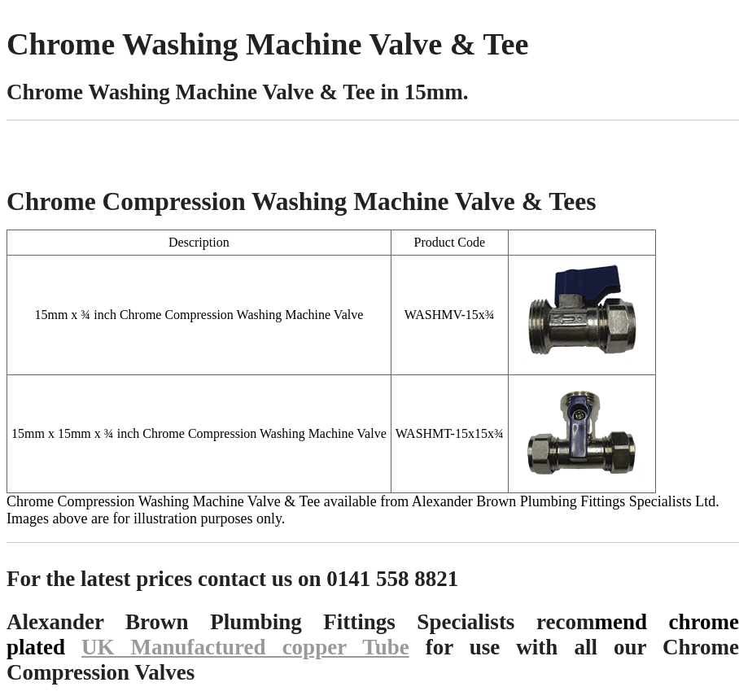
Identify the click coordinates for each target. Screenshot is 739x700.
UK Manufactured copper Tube (245, 647)
